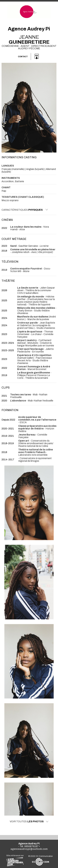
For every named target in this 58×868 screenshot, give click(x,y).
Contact (23, 57)
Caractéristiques (25, 210)
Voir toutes (29, 822)
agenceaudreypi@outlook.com (29, 849)
